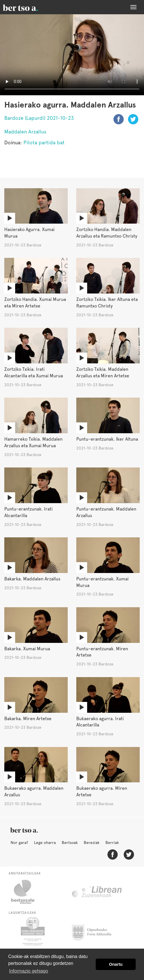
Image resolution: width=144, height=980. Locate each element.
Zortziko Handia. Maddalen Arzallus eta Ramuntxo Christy (107, 233)
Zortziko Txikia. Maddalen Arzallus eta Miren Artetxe (103, 372)
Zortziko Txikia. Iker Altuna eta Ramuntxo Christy (107, 303)
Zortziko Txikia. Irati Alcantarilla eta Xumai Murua (34, 372)
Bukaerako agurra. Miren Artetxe (102, 791)
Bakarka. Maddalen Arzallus (32, 579)
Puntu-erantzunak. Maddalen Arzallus (106, 512)
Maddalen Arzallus (25, 132)
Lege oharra (45, 843)
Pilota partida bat (44, 142)
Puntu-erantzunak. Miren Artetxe (102, 652)
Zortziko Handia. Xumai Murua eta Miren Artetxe (35, 303)
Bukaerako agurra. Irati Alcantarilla (100, 722)
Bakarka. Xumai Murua (27, 649)
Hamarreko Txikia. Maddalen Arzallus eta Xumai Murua (33, 442)
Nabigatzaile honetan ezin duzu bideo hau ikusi (72, 55)
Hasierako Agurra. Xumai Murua (29, 233)
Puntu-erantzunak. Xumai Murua (102, 582)
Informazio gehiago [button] (29, 971)
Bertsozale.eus (26, 892)
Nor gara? (19, 843)
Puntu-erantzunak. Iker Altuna (107, 439)
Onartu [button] (116, 964)
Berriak (112, 843)
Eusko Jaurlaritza (32, 931)
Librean (97, 892)
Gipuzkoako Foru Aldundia (95, 931)
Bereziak (92, 843)
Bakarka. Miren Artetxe (28, 719)
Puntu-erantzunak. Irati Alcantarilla (28, 512)
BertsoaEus (29, 7)
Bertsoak (70, 843)
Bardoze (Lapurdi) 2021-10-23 (39, 118)
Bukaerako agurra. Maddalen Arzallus (34, 791)
